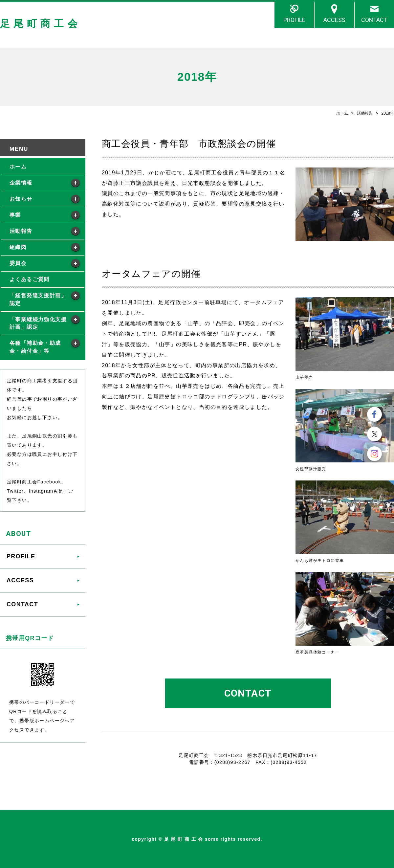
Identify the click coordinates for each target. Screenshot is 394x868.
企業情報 (21, 183)
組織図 (18, 247)
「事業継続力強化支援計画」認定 (38, 323)
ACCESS (334, 20)
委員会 (18, 263)
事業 (15, 215)
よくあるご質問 (30, 279)
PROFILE (294, 20)
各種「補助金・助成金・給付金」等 (35, 347)
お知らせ (21, 199)
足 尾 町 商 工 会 (39, 23)
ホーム (342, 113)
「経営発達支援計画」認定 (38, 299)
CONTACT (374, 20)
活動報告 (365, 113)
